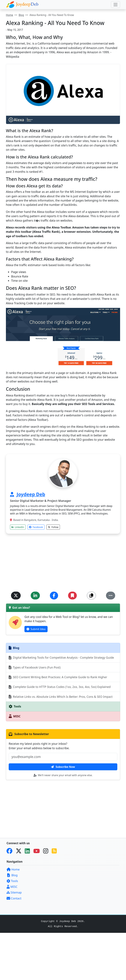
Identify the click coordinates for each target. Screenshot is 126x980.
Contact (14, 898)
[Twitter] (20, 852)
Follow (53, 527)
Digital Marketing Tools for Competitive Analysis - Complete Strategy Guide (61, 657)
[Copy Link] (91, 596)
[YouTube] (38, 852)
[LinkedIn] (29, 852)
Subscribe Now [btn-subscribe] (63, 767)
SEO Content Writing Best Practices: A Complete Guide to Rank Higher (58, 677)
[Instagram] (47, 852)
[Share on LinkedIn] (35, 596)
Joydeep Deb (31, 494)
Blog (21, 15)
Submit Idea (36, 629)
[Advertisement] (63, 565)
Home (10, 15)
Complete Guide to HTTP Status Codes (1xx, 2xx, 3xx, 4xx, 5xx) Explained (60, 687)
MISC (12, 887)
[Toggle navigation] (115, 5)
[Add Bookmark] (72, 596)
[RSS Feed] (56, 852)
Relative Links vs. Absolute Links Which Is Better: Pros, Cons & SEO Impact (61, 697)
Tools (12, 881)
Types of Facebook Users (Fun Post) (35, 667)
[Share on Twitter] (16, 596)
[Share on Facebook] (54, 596)
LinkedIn (18, 527)
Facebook (36, 527)
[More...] (111, 596)
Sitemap (14, 892)
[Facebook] (11, 852)
